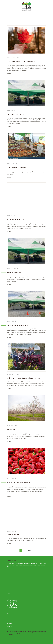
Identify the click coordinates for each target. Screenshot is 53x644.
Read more (9, 74)
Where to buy (10, 614)
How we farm (10, 617)
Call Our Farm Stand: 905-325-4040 (14, 570)
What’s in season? (11, 620)
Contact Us (9, 626)
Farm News (9, 623)
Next (30, 550)
